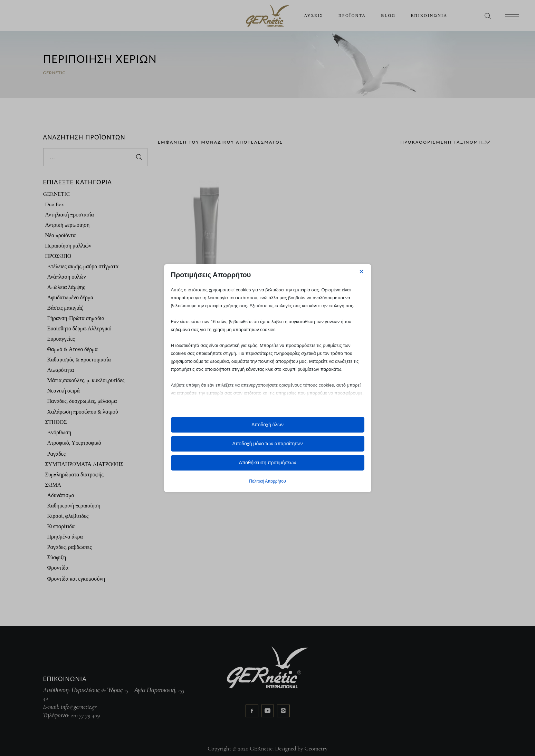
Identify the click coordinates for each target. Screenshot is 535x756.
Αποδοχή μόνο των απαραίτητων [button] (268, 444)
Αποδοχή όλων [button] (267, 425)
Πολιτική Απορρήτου (267, 481)
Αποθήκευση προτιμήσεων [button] (268, 463)
